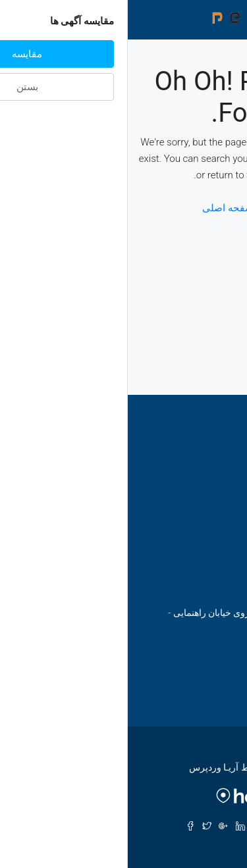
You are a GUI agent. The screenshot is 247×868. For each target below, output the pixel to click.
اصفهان (193, 473)
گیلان (198, 518)
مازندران (191, 496)
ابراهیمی (191, 540)
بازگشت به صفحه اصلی (123, 208)
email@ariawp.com (164, 675)
